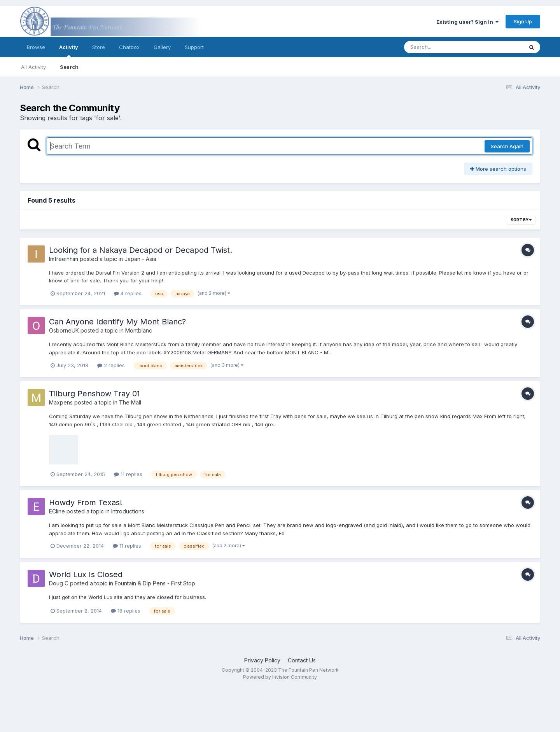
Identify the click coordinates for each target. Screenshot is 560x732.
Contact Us (302, 660)
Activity (69, 51)
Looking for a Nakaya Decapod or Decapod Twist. (141, 250)
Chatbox (129, 47)
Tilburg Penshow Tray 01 (94, 394)
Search (69, 67)
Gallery (162, 47)
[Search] (442, 47)
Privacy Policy (262, 660)
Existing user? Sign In (467, 22)
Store (99, 47)
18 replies (126, 611)
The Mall (130, 402)
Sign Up (523, 21)
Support (194, 47)
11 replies (128, 474)
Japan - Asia (140, 259)
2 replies (111, 365)
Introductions (128, 511)
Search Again (507, 146)
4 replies (128, 293)
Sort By (521, 220)
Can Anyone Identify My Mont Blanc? (117, 322)
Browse (36, 47)
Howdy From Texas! (86, 503)
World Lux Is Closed (86, 574)
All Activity (33, 67)
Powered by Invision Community (280, 677)
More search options (498, 169)
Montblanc (139, 330)
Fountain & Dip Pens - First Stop (155, 583)
